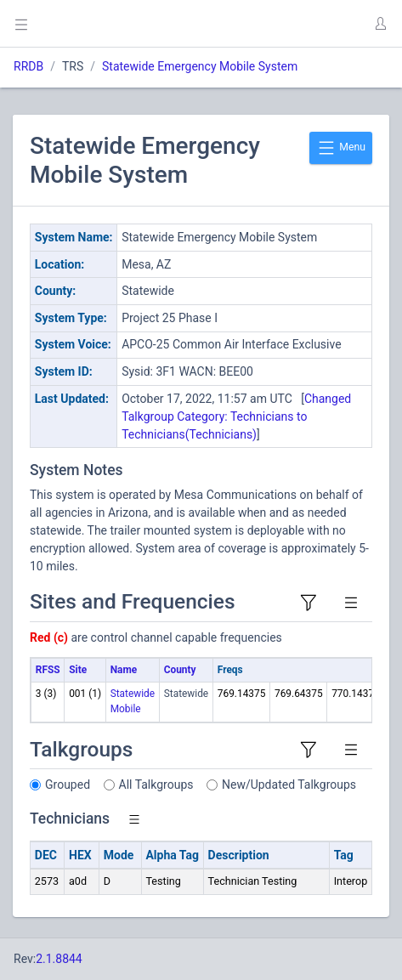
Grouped (68, 785)
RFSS (48, 670)
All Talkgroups (156, 785)
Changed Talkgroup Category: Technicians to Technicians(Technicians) (236, 416)
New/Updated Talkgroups (289, 785)
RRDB (28, 66)
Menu (341, 148)
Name (124, 670)
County (180, 670)
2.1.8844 (59, 959)
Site (78, 670)
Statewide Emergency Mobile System (200, 66)
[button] (380, 24)
